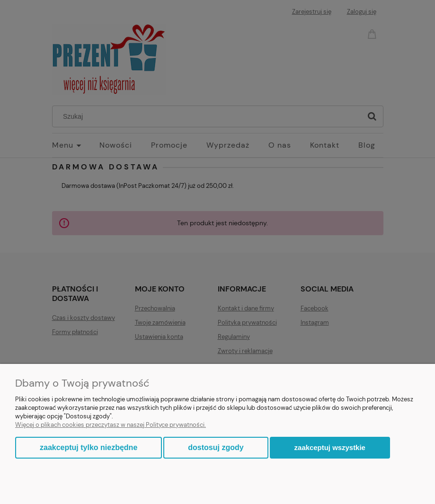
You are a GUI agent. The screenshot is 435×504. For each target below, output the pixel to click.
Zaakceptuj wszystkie (330, 447)
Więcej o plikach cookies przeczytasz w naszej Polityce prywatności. (111, 425)
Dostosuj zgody (216, 447)
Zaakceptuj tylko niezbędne (89, 447)
